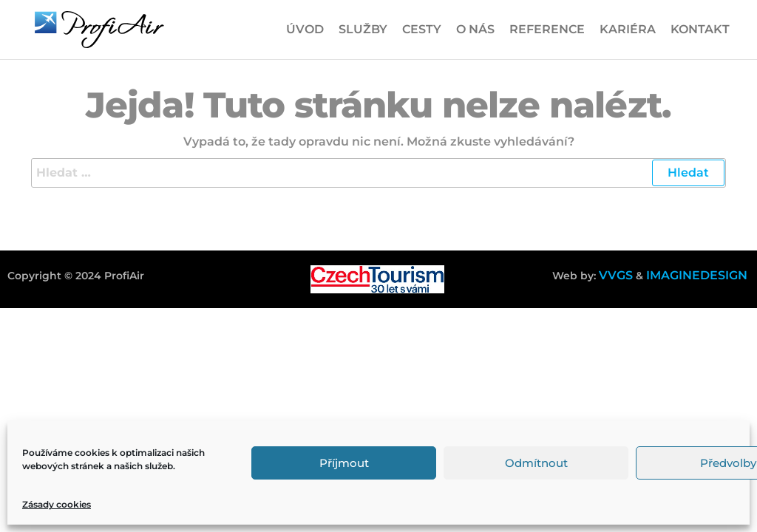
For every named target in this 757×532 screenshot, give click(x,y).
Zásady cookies (57, 504)
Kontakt (700, 29)
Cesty (422, 29)
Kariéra (628, 29)
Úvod (305, 29)
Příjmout (344, 463)
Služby (363, 29)
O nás (475, 29)
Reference (547, 29)
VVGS (616, 275)
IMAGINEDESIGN (697, 275)
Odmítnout (536, 463)
